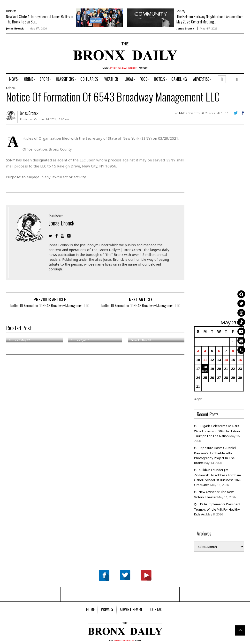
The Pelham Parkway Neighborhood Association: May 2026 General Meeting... (210, 19)
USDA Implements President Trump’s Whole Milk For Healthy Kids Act (217, 509)
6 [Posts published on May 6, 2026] (219, 351)
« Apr (198, 399)
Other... (11, 88)
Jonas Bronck (15, 28)
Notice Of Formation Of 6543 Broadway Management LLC (50, 306)
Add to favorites (189, 113)
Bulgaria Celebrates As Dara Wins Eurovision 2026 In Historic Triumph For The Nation (217, 431)
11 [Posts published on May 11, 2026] (205, 360)
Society (181, 11)
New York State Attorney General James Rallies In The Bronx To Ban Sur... (40, 19)
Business (11, 11)
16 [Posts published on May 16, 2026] (240, 360)
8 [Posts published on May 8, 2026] (233, 351)
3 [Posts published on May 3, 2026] (198, 351)
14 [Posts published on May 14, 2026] (226, 360)
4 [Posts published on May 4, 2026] (205, 351)
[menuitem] (13, 79)
